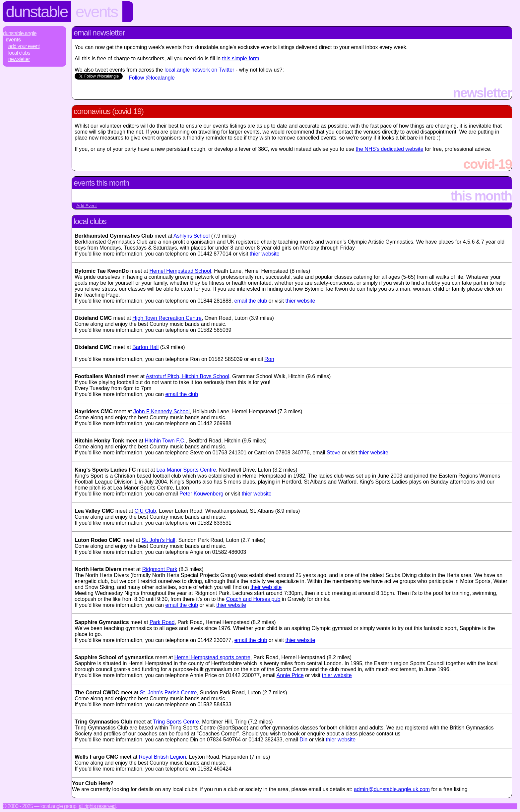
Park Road (162, 622)
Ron (269, 359)
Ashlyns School (192, 236)
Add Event (87, 206)
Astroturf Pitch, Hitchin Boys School (188, 376)
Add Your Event (24, 46)
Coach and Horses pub (253, 599)
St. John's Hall (159, 540)
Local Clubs (19, 53)
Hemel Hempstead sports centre (212, 657)
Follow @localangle (152, 78)
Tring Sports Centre (176, 722)
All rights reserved (97, 806)
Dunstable (37, 12)
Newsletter (19, 59)
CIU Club (145, 511)
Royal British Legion (162, 757)
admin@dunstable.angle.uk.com (392, 789)
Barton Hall (145, 347)
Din (303, 740)
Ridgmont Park (160, 569)
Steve (333, 453)
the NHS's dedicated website (390, 149)
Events (97, 12)
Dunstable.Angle (20, 33)
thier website (265, 254)
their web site (266, 587)
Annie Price (290, 675)
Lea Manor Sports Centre (186, 470)
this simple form (241, 58)
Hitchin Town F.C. (165, 441)
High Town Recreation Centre (167, 318)
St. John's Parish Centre (168, 693)
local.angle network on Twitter (199, 70)
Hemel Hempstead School (180, 271)
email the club (251, 301)
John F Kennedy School (162, 411)
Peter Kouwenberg (201, 494)
